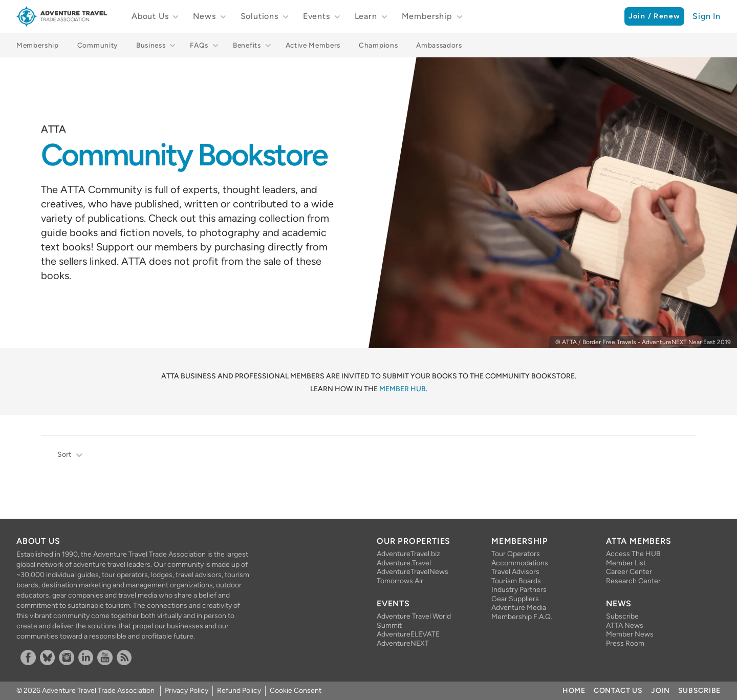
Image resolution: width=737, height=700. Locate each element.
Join (660, 691)
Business (151, 45)
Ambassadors (439, 45)
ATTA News (625, 625)
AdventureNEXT (403, 643)
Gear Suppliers (515, 599)
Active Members (313, 45)
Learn (366, 16)
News (204, 16)
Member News (630, 634)
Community (97, 45)
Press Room (625, 643)
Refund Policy (239, 691)
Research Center (633, 581)
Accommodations (520, 563)
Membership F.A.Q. (522, 617)
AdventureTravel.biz (408, 554)
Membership (427, 16)
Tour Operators (516, 554)
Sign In (707, 16)
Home (574, 691)
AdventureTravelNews (413, 572)
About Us (150, 16)
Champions (378, 45)
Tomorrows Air (400, 581)
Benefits (247, 45)
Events (317, 16)
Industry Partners (519, 590)
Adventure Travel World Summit (414, 621)
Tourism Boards (516, 581)
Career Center (629, 572)
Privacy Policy (187, 691)
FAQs (199, 45)
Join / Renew (655, 16)
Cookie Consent (296, 691)
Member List (626, 563)
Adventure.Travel (404, 563)
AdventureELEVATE (408, 634)
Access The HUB (633, 554)
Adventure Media (519, 608)
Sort (70, 455)
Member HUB (403, 389)
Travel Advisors (515, 572)
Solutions (259, 16)
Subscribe (622, 616)
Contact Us (618, 691)
